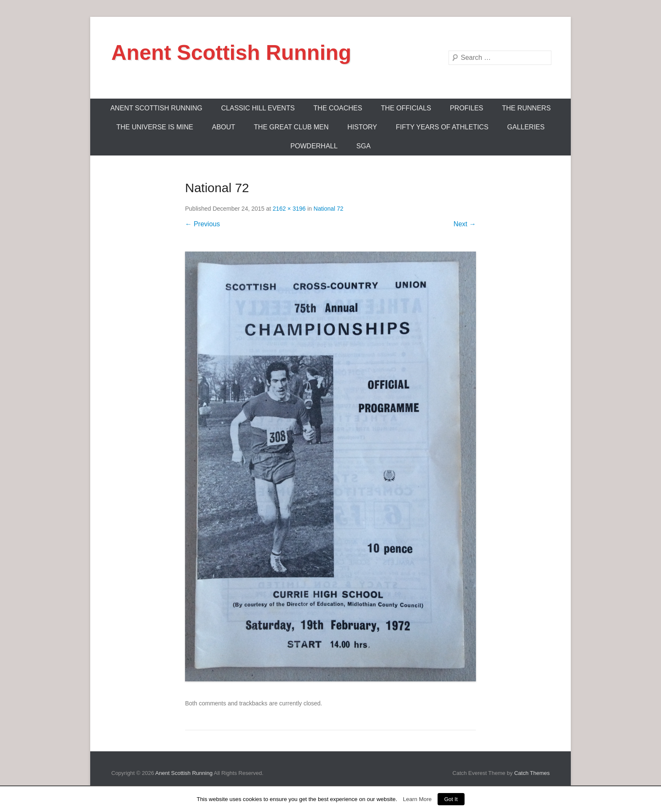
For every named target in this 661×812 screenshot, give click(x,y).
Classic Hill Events (258, 108)
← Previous (203, 224)
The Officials (406, 108)
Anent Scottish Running (231, 53)
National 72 (329, 209)
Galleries (526, 127)
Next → (465, 224)
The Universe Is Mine (155, 127)
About (224, 127)
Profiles (466, 108)
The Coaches (338, 108)
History (362, 127)
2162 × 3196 (289, 209)
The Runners (527, 108)
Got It (451, 799)
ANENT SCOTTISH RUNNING (156, 108)
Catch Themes (532, 773)
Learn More (417, 799)
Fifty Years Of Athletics (442, 127)
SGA (363, 146)
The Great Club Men (291, 127)
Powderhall (314, 146)
